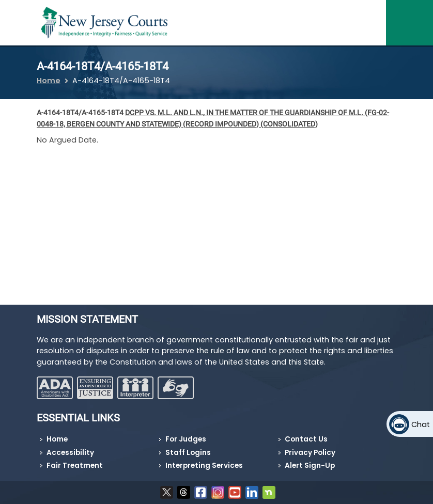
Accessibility (70, 453)
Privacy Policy (310, 453)
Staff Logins (188, 453)
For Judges (186, 439)
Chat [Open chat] (421, 424)
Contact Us (306, 439)
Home (49, 81)
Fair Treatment (75, 466)
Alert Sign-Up (310, 466)
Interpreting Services (204, 466)
